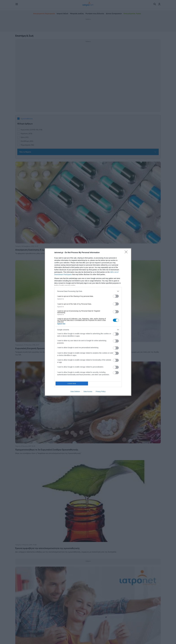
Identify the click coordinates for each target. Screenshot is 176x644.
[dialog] (88, 322)
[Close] (127, 253)
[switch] (116, 296)
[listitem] (88, 291)
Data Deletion (75, 391)
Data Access (88, 391)
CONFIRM (72, 383)
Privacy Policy (101, 391)
